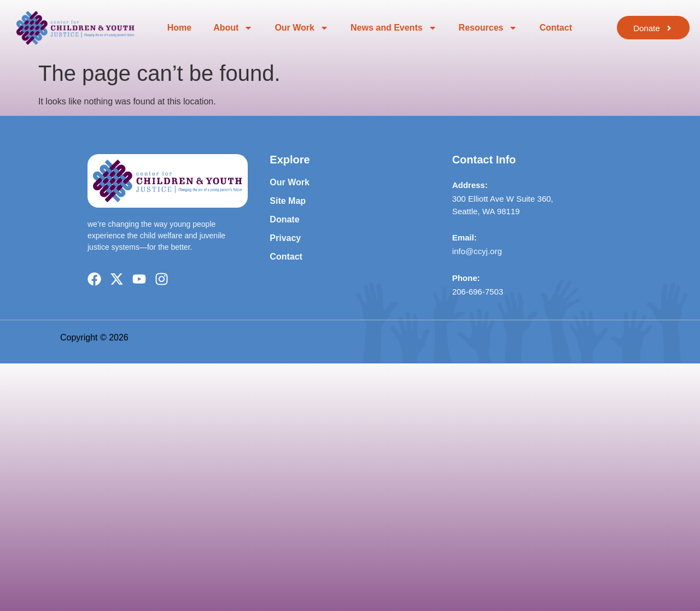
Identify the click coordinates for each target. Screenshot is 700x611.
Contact (556, 28)
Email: (465, 237)
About (233, 28)
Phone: (466, 278)
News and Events (394, 28)
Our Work (302, 28)
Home (179, 28)
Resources (488, 28)
